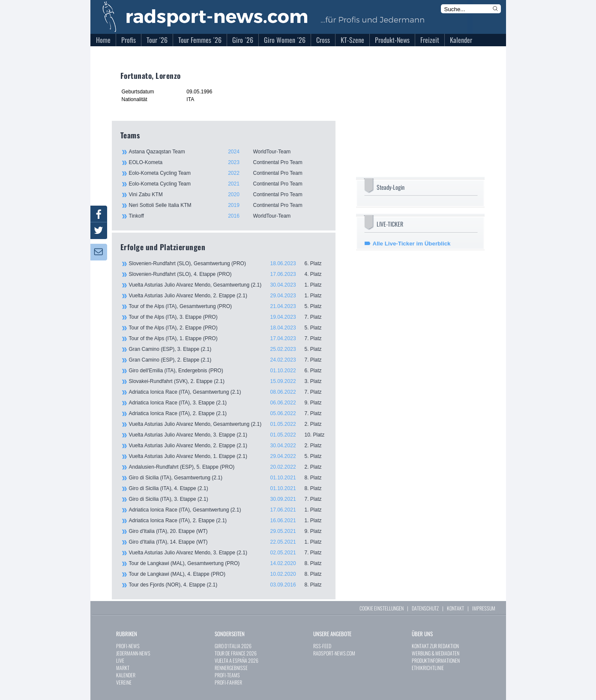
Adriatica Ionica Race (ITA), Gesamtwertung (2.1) (228, 392)
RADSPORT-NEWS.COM (334, 653)
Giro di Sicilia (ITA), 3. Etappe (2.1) (228, 499)
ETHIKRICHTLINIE (428, 668)
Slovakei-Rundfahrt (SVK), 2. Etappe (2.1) (228, 381)
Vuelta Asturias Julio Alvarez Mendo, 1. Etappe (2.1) (228, 456)
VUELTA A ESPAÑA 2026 (237, 660)
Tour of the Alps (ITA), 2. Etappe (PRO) (228, 328)
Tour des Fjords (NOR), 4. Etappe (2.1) (228, 585)
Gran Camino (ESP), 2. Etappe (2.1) (228, 360)
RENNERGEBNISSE (231, 668)
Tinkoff (228, 216)
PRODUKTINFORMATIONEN (436, 660)
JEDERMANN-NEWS (133, 653)
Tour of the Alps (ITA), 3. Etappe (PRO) (228, 317)
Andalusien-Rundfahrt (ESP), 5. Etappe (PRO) (228, 467)
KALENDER (126, 675)
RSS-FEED (322, 646)
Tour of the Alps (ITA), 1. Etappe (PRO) (228, 338)
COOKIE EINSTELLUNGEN (382, 608)
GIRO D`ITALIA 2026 (233, 646)
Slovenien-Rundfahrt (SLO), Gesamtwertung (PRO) (228, 263)
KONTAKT (455, 608)
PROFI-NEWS (128, 646)
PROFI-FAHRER (228, 682)
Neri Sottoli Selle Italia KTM (228, 205)
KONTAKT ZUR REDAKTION (435, 646)
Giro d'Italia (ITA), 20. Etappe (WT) (228, 531)
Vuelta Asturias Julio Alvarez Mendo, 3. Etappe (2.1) (228, 435)
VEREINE (124, 682)
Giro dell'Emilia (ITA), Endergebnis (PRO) (228, 371)
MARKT (123, 668)
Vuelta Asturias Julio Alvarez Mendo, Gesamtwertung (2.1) (228, 285)
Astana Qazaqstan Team (228, 152)
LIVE (120, 660)
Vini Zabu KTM (228, 194)
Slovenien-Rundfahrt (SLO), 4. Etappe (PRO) (228, 274)
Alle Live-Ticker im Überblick (412, 244)
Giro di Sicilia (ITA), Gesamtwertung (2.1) (228, 478)
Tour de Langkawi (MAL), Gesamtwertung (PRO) (228, 563)
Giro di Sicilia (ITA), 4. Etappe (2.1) (228, 488)
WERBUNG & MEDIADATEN (436, 653)
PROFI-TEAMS (227, 675)
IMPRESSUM (484, 608)
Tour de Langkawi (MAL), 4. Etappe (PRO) (228, 574)
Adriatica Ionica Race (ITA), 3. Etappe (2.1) (228, 403)
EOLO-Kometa (228, 162)
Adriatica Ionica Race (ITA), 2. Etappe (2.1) (228, 413)
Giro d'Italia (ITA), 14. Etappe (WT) (228, 542)
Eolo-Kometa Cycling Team (228, 173)
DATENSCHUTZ (425, 608)
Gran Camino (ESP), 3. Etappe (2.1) (228, 349)
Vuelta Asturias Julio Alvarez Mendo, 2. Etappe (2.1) (228, 296)
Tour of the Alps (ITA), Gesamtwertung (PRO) (228, 306)
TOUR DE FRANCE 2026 (236, 653)
